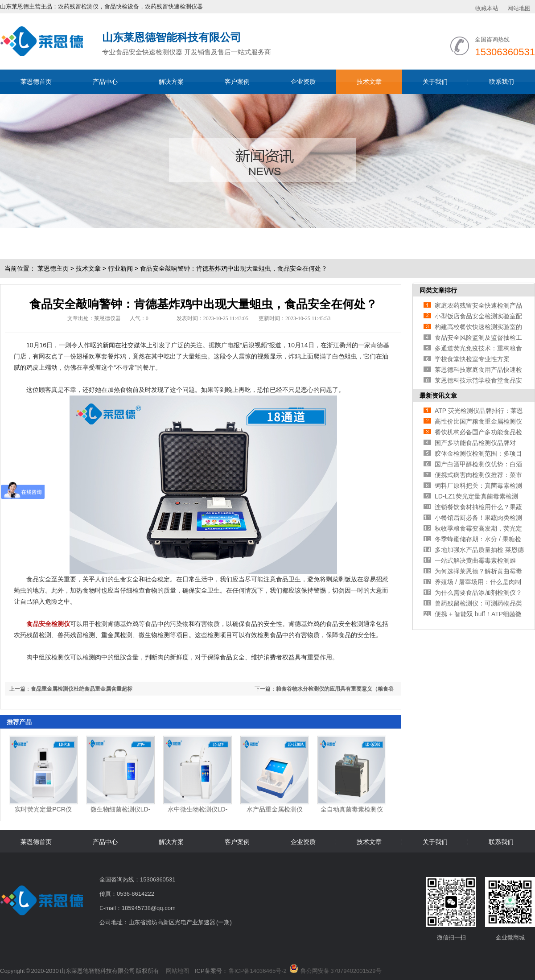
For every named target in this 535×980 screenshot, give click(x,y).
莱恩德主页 (53, 268)
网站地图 (519, 8)
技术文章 (369, 82)
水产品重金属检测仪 (275, 809)
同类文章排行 (438, 290)
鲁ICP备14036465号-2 (258, 971)
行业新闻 (120, 268)
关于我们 (435, 82)
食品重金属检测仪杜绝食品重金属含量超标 (82, 689)
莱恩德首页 (36, 82)
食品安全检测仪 (48, 624)
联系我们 (502, 82)
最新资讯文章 (438, 395)
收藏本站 (487, 8)
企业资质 (303, 82)
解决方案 (171, 82)
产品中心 (105, 82)
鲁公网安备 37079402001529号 (341, 969)
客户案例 (237, 82)
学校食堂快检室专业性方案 (472, 359)
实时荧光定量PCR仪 (43, 809)
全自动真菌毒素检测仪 (352, 809)
